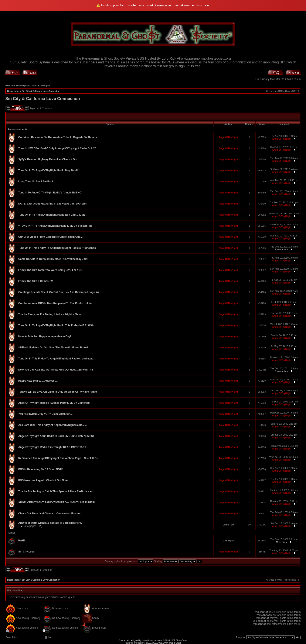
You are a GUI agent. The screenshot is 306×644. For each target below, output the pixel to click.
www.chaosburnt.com (152, 640)
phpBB (140, 643)
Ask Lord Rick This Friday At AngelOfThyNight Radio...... (52, 425)
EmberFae (228, 525)
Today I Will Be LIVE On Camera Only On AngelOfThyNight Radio (58, 392)
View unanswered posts (18, 86)
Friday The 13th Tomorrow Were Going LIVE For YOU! (51, 270)
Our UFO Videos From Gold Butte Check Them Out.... (50, 237)
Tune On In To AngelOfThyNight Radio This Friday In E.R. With (56, 325)
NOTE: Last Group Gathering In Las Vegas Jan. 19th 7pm (53, 204)
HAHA (22, 541)
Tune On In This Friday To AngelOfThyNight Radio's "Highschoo (57, 248)
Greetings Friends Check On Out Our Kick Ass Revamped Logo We (59, 292)
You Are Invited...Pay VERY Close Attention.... (46, 414)
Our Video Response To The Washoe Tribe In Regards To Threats (58, 137)
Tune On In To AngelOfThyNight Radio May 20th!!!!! (49, 170)
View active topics (41, 86)
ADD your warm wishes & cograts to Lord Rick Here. (50, 523)
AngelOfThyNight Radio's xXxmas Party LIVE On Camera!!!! (54, 403)
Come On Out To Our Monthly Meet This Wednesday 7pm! (53, 259)
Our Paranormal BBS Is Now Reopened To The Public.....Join (55, 303)
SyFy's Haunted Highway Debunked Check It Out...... (50, 159)
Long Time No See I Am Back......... (39, 182)
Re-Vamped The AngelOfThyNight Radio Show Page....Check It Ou (58, 458)
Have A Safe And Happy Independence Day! (45, 336)
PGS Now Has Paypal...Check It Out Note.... (44, 480)
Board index (13, 91)
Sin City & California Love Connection (41, 91)
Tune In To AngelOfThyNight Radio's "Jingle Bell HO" (50, 193)
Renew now (163, 5)
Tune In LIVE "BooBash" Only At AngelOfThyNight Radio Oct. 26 (57, 148)
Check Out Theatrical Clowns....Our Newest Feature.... (51, 514)
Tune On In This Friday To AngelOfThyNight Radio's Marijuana (56, 359)
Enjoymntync (282, 249)
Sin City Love (26, 552)
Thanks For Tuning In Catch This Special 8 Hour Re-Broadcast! (56, 491)
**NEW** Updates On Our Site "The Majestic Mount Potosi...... (55, 348)
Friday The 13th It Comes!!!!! (36, 281)
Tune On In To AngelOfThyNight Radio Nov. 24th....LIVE (52, 215)
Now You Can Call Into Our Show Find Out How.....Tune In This (56, 370)
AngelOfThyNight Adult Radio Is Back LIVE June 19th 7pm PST (56, 436)
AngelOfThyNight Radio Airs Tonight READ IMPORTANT (52, 447)
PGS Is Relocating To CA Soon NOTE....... (43, 469)
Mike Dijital (228, 541)
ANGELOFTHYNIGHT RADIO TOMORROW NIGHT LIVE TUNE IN (57, 502)
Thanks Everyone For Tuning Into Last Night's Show (50, 314)
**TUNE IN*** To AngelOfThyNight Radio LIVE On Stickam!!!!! (55, 226)
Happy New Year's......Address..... (38, 381)
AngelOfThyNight (228, 137)
